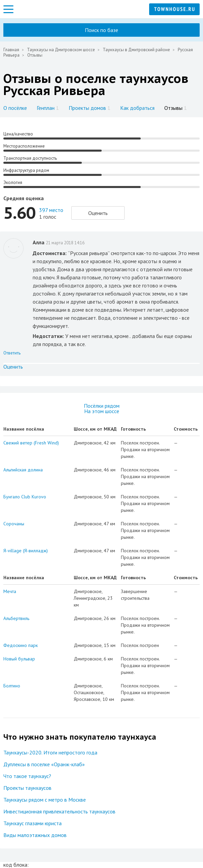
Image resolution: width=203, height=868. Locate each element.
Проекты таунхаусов (27, 788)
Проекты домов (90, 108)
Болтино (12, 686)
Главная (11, 50)
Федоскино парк (21, 645)
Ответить (12, 353)
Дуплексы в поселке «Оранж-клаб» (44, 764)
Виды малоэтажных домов (35, 835)
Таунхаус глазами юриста (32, 823)
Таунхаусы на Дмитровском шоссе (61, 50)
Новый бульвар (19, 659)
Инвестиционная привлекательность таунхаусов (59, 811)
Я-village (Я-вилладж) (26, 551)
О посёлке (15, 108)
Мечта (10, 591)
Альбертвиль (16, 618)
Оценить (98, 213)
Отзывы (176, 108)
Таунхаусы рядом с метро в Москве (45, 800)
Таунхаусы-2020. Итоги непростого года (50, 752)
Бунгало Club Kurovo (25, 497)
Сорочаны (14, 524)
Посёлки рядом (102, 406)
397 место (51, 210)
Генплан (48, 108)
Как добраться (137, 108)
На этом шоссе (102, 411)
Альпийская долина (23, 470)
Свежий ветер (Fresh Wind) (31, 443)
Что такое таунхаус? (27, 776)
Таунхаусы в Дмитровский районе (136, 50)
